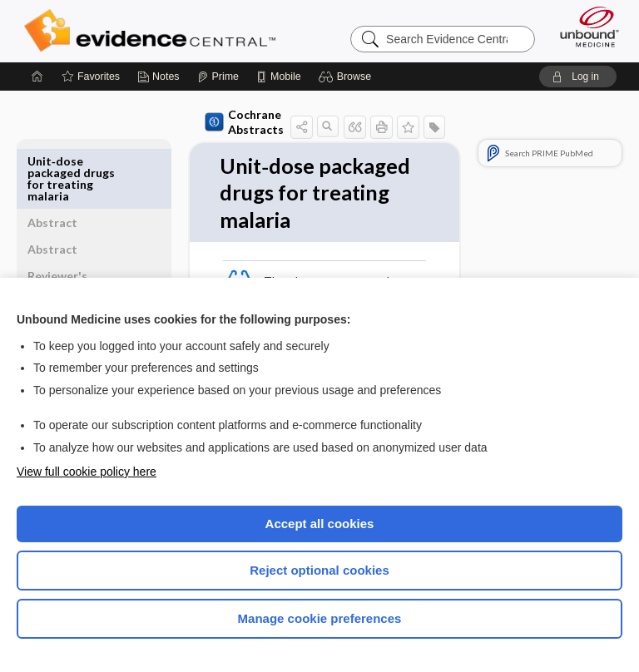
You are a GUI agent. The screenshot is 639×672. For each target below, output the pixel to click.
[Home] (37, 77)
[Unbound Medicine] (584, 27)
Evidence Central (154, 31)
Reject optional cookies (319, 570)
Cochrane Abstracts (214, 122)
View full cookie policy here (87, 472)
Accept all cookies (320, 524)
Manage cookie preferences (320, 618)
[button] (347, 77)
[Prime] (218, 77)
